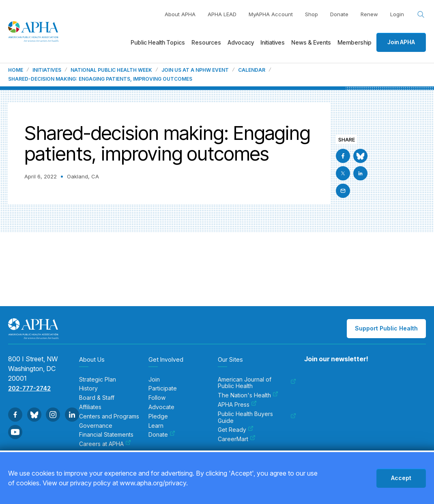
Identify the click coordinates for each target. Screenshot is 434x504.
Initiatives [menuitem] (273, 42)
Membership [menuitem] (355, 42)
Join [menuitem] (154, 380)
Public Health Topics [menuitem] (158, 42)
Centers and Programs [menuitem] (109, 416)
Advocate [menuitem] (161, 407)
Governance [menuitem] (96, 426)
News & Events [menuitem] (311, 42)
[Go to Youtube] (15, 432)
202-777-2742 (29, 388)
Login (397, 14)
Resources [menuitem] (206, 42)
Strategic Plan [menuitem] (98, 380)
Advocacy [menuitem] (241, 42)
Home (16, 70)
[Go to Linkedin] (360, 173)
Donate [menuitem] (162, 435)
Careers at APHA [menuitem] (105, 444)
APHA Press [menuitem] (237, 405)
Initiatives (47, 70)
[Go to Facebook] (343, 156)
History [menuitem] (88, 388)
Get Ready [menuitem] (236, 430)
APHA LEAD (222, 14)
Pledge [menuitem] (158, 416)
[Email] (343, 191)
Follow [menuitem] (157, 398)
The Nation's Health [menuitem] (248, 395)
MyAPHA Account (271, 14)
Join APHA (401, 42)
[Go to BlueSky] (360, 156)
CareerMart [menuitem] (237, 439)
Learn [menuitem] (156, 426)
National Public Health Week (111, 70)
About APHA (180, 14)
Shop (312, 14)
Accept (401, 478)
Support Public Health (386, 328)
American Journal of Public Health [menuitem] (257, 383)
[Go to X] (343, 173)
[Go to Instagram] (53, 415)
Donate (339, 14)
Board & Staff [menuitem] (97, 398)
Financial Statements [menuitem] (106, 435)
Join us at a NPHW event (195, 70)
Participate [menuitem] (163, 388)
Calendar (252, 70)
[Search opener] (421, 15)
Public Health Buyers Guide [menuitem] (257, 417)
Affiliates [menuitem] (90, 407)
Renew (369, 14)
